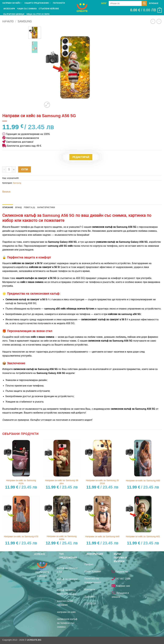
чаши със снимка (27, 9)
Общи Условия (93, 571)
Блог (104, 3)
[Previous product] (159, 21)
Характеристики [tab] (46, 207)
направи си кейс (66, 612)
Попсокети (59, 3)
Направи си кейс (12, 3)
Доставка (90, 597)
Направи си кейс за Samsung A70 (21, 536)
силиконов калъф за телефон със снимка (67, 623)
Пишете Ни (121, 572)
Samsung (25, 21)
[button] (146, 10)
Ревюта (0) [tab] (29, 207)
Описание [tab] (8, 207)
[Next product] (153, 21)
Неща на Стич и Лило (38, 14)
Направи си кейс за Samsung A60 (143, 481)
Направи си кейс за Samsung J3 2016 (102, 482)
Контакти (90, 590)
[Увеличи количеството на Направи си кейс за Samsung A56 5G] (14, 169)
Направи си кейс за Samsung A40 (102, 536)
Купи (25, 169)
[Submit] (144, 3)
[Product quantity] (9, 169)
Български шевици (14, 14)
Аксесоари (9, 9)
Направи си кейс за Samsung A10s (21, 482)
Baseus (6, 192)
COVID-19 (90, 604)
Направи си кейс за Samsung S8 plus (62, 482)
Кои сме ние (123, 586)
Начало (8, 21)
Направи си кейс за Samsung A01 (143, 536)
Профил (89, 564)
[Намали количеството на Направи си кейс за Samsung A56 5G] (4, 169)
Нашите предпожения (38, 3)
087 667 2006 (123, 579)
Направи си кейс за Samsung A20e (62, 538)
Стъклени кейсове (49, 9)
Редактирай (81, 157)
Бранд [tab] (18, 207)
